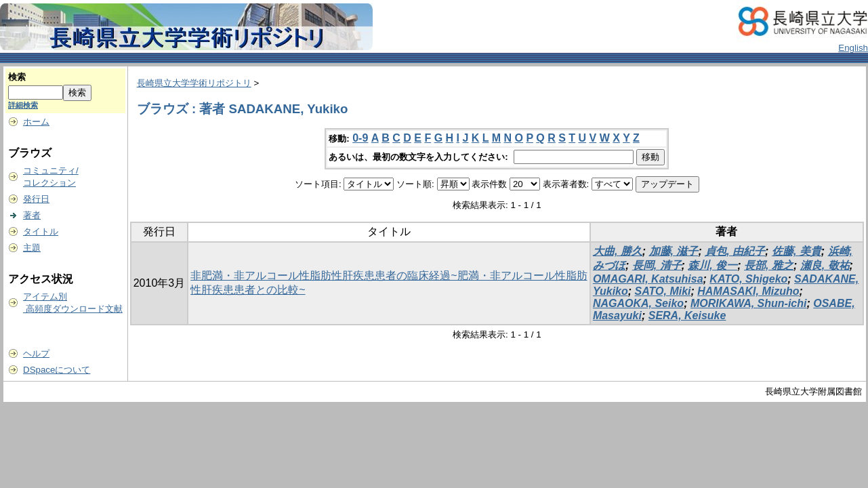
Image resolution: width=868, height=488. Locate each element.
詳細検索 (23, 105)
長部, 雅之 (769, 265)
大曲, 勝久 (618, 251)
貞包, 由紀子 (735, 251)
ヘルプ (36, 353)
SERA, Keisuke (687, 316)
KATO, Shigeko (748, 279)
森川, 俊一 (712, 265)
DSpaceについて (57, 370)
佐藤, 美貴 (797, 251)
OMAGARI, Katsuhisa (648, 279)
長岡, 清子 (657, 265)
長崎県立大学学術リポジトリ (194, 83)
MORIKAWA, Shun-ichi (749, 303)
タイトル (41, 231)
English (853, 48)
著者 (32, 215)
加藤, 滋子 (674, 251)
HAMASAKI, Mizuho (748, 291)
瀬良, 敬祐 (825, 265)
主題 (32, 248)
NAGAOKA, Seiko (638, 303)
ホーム (36, 122)
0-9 (360, 138)
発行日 (36, 199)
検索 (17, 77)
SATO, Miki (663, 291)
